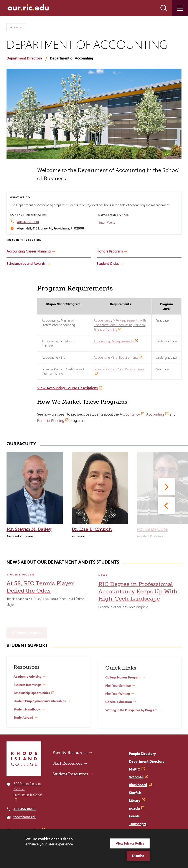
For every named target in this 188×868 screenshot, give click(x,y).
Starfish (135, 793)
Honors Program (110, 251)
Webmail (136, 777)
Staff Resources (67, 763)
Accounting (155, 414)
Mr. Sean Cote (152, 529)
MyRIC (134, 769)
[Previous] (166, 506)
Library (135, 800)
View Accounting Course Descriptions (67, 388)
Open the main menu (180, 8)
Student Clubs (108, 264)
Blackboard (138, 785)
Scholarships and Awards (26, 264)
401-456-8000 (25, 809)
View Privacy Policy (130, 843)
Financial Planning (51, 421)
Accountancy (130, 414)
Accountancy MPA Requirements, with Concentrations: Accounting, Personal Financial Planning (120, 325)
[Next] (166, 487)
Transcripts (138, 824)
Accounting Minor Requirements (116, 357)
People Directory (142, 754)
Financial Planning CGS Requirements (119, 369)
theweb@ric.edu (25, 817)
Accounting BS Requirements (114, 341)
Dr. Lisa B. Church (92, 529)
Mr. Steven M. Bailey (29, 529)
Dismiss (138, 856)
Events (134, 816)
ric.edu (134, 808)
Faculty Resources (70, 753)
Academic (16, 27)
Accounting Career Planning (29, 251)
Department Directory (24, 58)
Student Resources (70, 774)
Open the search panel (164, 8)
